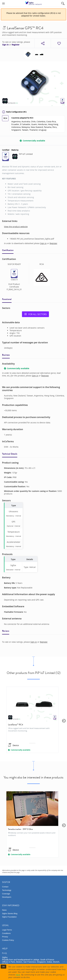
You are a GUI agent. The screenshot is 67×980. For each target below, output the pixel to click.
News (4, 910)
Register (16, 45)
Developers (7, 897)
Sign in (5, 45)
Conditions (6, 933)
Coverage (6, 894)
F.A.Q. (5, 953)
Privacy (5, 937)
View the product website (16, 227)
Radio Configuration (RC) (14, 112)
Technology (7, 890)
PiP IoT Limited (26, 154)
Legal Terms (7, 930)
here (18, 975)
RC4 (5, 118)
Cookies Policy (8, 940)
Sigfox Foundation (9, 917)
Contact (5, 887)
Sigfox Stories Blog (10, 913)
